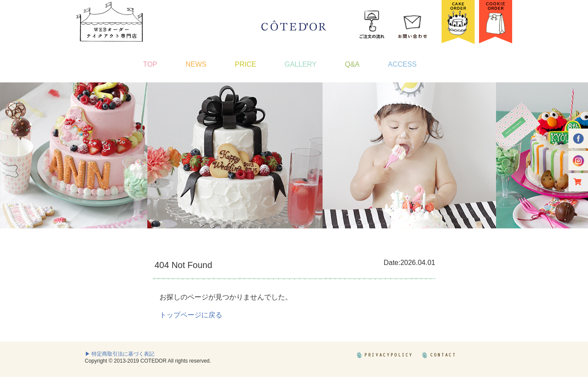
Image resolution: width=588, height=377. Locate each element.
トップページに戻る (191, 315)
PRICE (246, 64)
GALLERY (301, 64)
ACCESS (402, 64)
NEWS (196, 64)
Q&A (352, 64)
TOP (150, 64)
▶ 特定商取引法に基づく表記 (120, 354)
